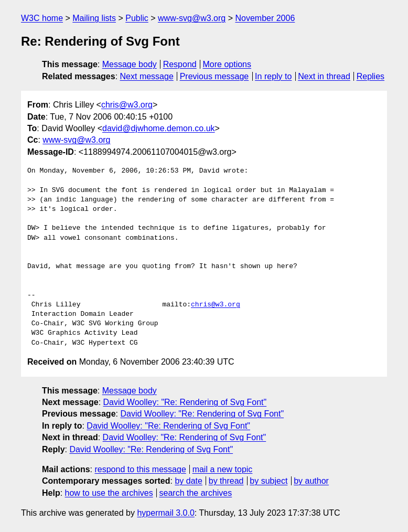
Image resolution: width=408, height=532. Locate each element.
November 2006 (265, 18)
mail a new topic (223, 469)
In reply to (273, 76)
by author (311, 481)
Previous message (214, 76)
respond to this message (140, 469)
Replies (371, 76)
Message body (130, 64)
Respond (180, 64)
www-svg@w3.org (192, 18)
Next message (147, 76)
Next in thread (324, 76)
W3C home (42, 18)
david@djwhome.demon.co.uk (159, 128)
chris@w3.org (127, 105)
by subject (269, 481)
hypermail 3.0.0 (165, 513)
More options (227, 64)
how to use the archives (109, 493)
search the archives (196, 493)
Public (137, 18)
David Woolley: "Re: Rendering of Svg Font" (185, 402)
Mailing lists (94, 18)
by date (188, 481)
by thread (226, 481)
